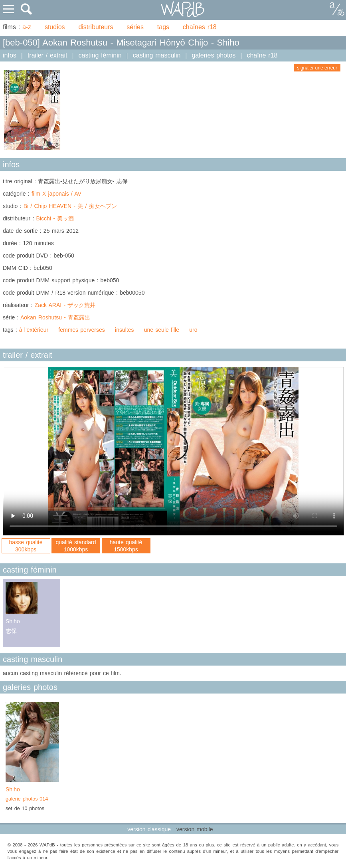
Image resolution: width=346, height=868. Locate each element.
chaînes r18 (200, 27)
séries (135, 27)
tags (163, 27)
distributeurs (96, 27)
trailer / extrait (47, 55)
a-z (27, 27)
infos (10, 55)
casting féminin (100, 55)
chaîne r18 (262, 55)
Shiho (32, 795)
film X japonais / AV (56, 194)
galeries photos (214, 55)
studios (55, 27)
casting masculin (157, 55)
